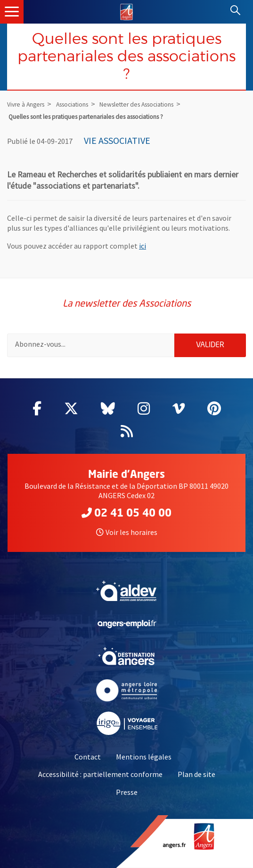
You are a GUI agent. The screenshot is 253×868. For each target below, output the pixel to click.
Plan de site (196, 774)
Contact (88, 757)
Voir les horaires (127, 532)
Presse (127, 792)
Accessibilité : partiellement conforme (100, 774)
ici (143, 246)
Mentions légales (144, 757)
